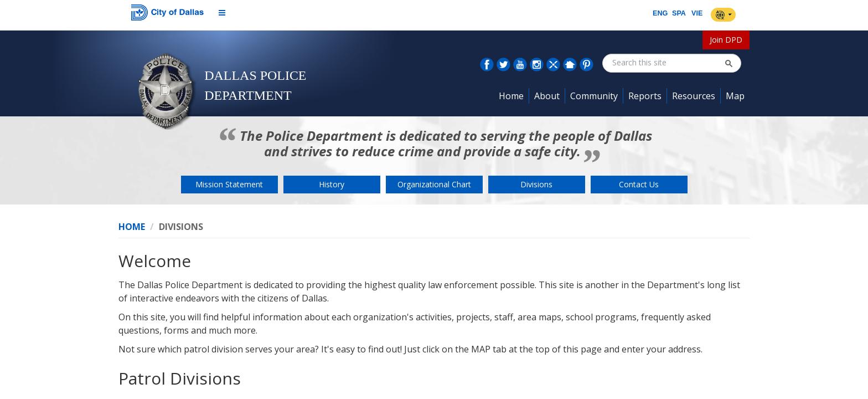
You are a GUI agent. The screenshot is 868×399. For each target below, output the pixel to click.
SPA (679, 13)
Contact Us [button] (639, 184)
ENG (660, 13)
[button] (728, 63)
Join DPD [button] (726, 40)
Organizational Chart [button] (434, 184)
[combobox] (668, 63)
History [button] (332, 184)
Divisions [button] (536, 184)
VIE (697, 13)
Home (132, 227)
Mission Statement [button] (229, 184)
